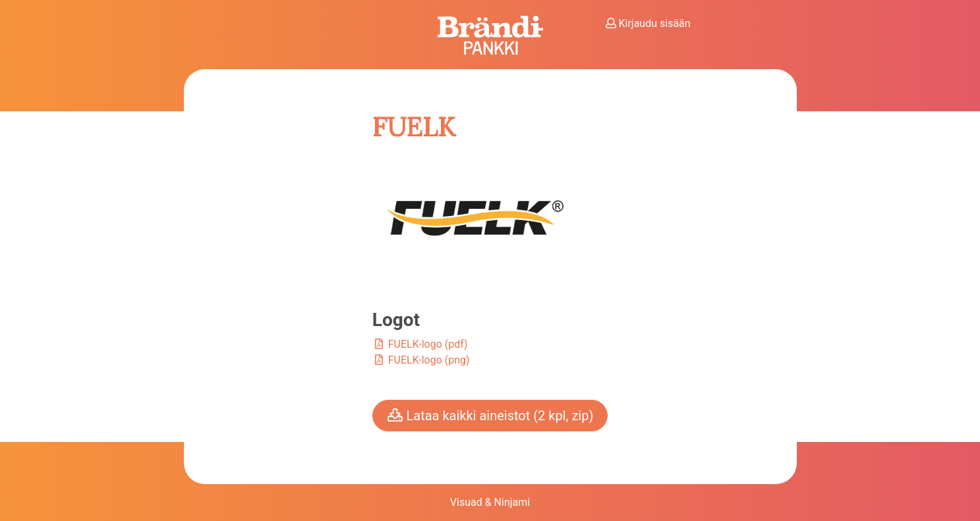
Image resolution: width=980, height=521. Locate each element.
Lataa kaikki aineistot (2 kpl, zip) (490, 416)
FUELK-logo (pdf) (420, 344)
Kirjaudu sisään (648, 23)
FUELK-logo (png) (421, 360)
